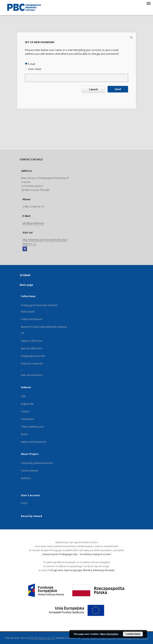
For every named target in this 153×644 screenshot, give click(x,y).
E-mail (30, 64)
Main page (26, 285)
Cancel (93, 89)
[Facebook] (25, 249)
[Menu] (148, 3)
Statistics (26, 478)
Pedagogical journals (33, 356)
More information (109, 634)
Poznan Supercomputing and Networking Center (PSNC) (114, 638)
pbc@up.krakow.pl (33, 223)
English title (27, 404)
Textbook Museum (32, 319)
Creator (25, 411)
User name (33, 69)
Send (118, 89)
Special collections (31, 348)
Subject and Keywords (34, 442)
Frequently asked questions (37, 463)
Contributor (28, 419)
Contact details (30, 471)
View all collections (32, 375)
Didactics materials (32, 364)
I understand (133, 634)
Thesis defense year (32, 427)
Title (23, 396)
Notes (24, 434)
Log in (24, 503)
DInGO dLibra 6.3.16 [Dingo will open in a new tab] (42, 638)
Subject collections (32, 341)
